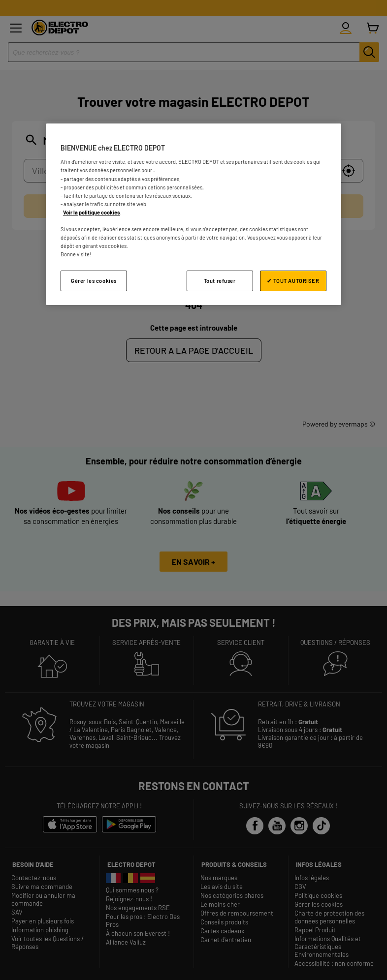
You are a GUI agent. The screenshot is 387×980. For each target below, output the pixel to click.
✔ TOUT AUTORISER (293, 281)
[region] (193, 214)
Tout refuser (220, 281)
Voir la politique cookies (92, 212)
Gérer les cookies (94, 281)
